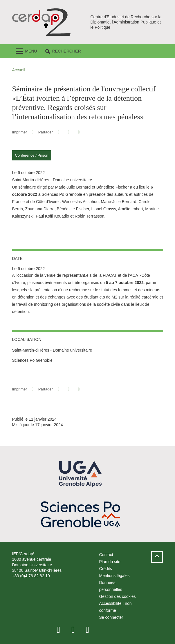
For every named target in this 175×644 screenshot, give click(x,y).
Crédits (105, 569)
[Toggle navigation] (26, 51)
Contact (106, 555)
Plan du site (110, 562)
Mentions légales (114, 576)
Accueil (19, 70)
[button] (63, 51)
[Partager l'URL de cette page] (79, 132)
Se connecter (111, 617)
